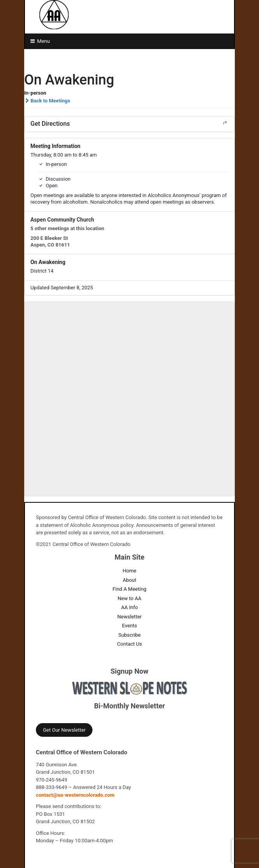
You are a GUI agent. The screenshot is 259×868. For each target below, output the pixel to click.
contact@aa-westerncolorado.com (75, 795)
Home (129, 571)
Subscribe (129, 635)
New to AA (130, 598)
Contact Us (129, 644)
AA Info (130, 607)
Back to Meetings (47, 101)
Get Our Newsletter (64, 730)
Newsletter (130, 617)
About (130, 580)
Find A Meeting (130, 589)
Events (129, 626)
